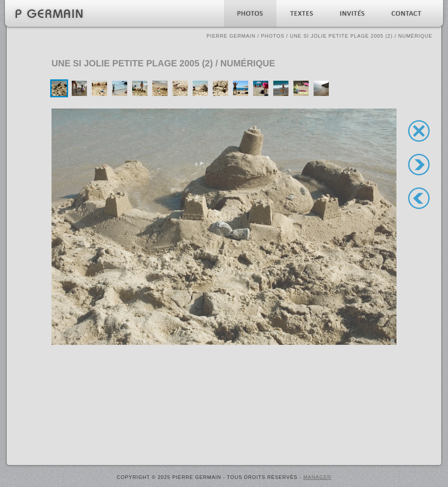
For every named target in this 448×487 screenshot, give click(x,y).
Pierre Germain (231, 36)
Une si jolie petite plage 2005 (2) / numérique (361, 36)
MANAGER (317, 477)
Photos (273, 36)
